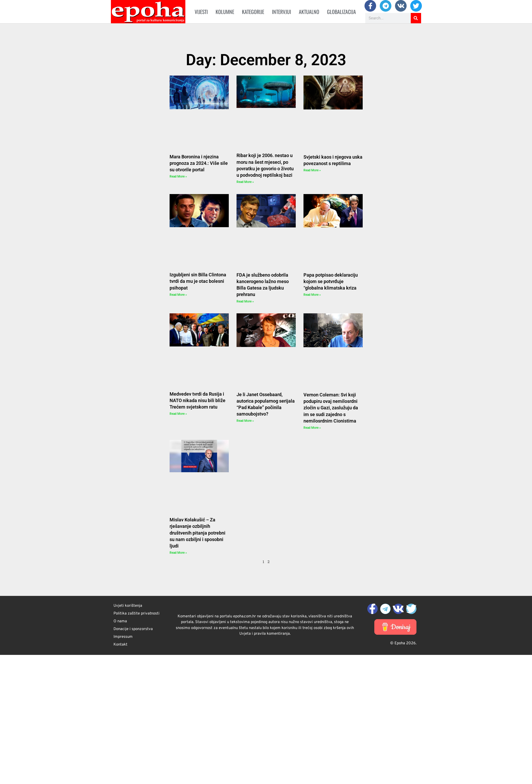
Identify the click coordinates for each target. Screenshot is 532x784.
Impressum (123, 637)
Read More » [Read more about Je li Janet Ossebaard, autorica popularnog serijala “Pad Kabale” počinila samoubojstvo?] (245, 421)
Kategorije (253, 12)
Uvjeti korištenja (128, 606)
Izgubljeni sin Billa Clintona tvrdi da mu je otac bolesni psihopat (198, 281)
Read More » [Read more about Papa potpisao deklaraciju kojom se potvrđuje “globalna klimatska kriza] (312, 295)
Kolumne (225, 12)
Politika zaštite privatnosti (136, 614)
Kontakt (120, 645)
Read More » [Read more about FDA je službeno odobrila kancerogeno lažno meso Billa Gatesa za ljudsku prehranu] (245, 301)
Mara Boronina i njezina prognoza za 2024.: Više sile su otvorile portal (199, 163)
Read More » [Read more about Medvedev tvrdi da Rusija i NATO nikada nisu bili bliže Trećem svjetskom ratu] (178, 414)
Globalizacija (341, 12)
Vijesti (201, 12)
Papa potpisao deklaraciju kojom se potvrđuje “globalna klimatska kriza (331, 281)
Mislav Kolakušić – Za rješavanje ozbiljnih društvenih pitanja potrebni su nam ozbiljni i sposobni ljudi (197, 533)
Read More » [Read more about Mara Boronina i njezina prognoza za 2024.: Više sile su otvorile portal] (178, 176)
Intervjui (282, 12)
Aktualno (309, 12)
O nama (120, 621)
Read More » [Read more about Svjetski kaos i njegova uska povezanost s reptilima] (312, 170)
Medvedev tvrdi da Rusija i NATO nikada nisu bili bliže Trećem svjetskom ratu (197, 400)
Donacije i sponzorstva (133, 629)
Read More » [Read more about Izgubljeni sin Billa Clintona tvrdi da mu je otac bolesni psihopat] (178, 295)
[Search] (416, 18)
